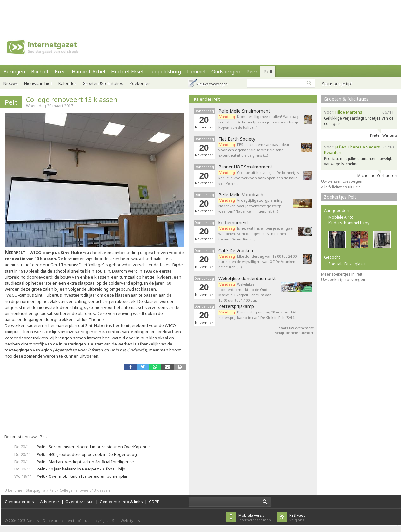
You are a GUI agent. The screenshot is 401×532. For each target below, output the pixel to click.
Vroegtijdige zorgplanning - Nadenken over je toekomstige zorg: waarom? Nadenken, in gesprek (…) (252, 206)
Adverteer (50, 502)
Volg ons (297, 518)
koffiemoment (233, 223)
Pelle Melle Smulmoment (244, 111)
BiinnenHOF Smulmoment (245, 167)
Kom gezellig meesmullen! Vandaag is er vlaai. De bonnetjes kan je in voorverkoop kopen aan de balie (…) (258, 122)
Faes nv (33, 520)
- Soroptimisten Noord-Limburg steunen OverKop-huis (94, 447)
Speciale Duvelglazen (348, 264)
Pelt (11, 102)
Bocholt (40, 71)
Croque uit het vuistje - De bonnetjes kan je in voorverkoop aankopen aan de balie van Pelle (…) (259, 178)
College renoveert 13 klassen (72, 99)
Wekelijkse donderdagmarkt (247, 279)
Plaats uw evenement (296, 328)
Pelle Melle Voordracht (242, 195)
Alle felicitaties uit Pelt (341, 187)
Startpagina (36, 490)
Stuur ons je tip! (337, 84)
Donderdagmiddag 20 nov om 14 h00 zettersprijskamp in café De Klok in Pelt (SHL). (260, 315)
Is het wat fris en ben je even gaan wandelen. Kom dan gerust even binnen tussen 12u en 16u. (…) (257, 234)
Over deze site (80, 502)
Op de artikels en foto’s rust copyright (75, 520)
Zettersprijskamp (236, 306)
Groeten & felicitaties (346, 99)
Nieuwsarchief (38, 83)
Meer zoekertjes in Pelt (342, 274)
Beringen (14, 71)
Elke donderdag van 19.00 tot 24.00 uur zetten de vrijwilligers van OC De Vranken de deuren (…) (257, 262)
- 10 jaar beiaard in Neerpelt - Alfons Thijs (81, 469)
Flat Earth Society (237, 139)
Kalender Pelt (207, 99)
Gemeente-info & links (121, 502)
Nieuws (11, 83)
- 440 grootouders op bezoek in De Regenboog (87, 454)
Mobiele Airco (341, 217)
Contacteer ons (19, 502)
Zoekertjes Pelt (340, 197)
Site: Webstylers (126, 520)
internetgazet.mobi (255, 518)
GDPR (154, 502)
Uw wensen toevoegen (342, 181)
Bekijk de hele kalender (294, 333)
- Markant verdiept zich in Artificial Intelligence (85, 462)
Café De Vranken (236, 251)
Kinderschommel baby (349, 223)
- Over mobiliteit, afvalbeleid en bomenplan (83, 476)
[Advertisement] (160, 44)
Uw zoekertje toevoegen (343, 280)
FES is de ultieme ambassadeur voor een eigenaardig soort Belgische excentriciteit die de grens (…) (254, 150)
